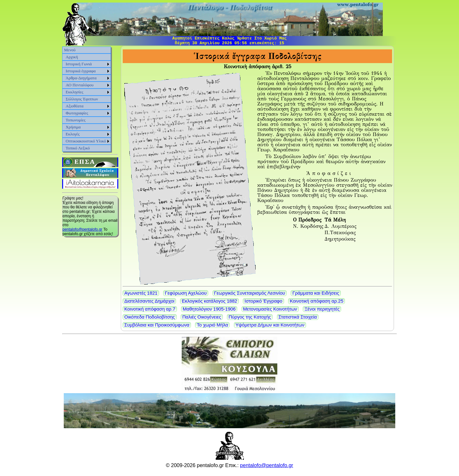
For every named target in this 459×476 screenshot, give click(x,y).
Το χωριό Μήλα (212, 325)
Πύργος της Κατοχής (250, 317)
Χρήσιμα (73, 127)
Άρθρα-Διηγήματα (81, 78)
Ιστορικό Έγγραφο (263, 301)
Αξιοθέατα (75, 106)
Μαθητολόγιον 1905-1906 (209, 309)
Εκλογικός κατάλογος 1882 (209, 301)
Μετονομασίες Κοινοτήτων (270, 309)
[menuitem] (87, 50)
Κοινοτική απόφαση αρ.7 (150, 309)
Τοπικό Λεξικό (78, 148)
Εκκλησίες (74, 92)
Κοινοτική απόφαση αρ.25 (317, 301)
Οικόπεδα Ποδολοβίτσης (150, 317)
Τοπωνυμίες (76, 120)
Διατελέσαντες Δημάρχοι (149, 301)
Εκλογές (73, 134)
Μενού (70, 50)
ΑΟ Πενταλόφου (80, 85)
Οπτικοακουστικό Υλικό (86, 141)
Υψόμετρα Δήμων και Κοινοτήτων (270, 325)
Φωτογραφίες (77, 113)
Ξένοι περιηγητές (322, 309)
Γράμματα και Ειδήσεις (316, 293)
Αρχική (72, 57)
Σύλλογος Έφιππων (82, 99)
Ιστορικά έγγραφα (81, 71)
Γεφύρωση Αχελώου (186, 293)
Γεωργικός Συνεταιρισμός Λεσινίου (250, 293)
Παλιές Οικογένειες (202, 317)
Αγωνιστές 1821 (141, 293)
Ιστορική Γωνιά (79, 64)
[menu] (87, 99)
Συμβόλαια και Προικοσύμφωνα (157, 325)
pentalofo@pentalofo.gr (82, 229)
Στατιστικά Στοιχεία (298, 317)
